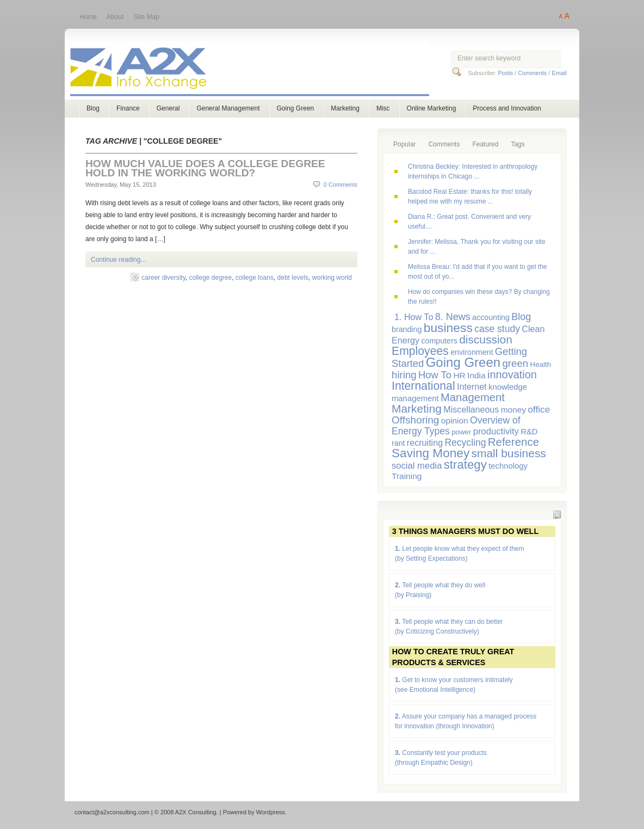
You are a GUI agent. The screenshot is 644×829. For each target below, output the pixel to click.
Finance (128, 108)
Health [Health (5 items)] (541, 364)
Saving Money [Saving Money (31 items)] (431, 453)
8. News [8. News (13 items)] (453, 317)
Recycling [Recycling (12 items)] (465, 443)
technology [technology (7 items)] (508, 466)
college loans (255, 278)
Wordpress (271, 812)
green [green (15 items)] (515, 363)
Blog (93, 108)
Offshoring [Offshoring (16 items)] (415, 420)
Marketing (345, 108)
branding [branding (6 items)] (407, 329)
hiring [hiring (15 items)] (404, 375)
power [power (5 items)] (461, 432)
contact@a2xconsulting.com (112, 812)
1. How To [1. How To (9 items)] (414, 317)
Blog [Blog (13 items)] (521, 317)
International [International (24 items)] (423, 386)
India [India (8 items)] (476, 375)
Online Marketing (432, 108)
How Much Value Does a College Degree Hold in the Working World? (205, 168)
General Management (228, 108)
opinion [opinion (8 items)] (455, 420)
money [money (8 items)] (513, 410)
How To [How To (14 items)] (435, 375)
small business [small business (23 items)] (509, 453)
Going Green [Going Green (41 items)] (463, 362)
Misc (383, 108)
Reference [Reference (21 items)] (513, 442)
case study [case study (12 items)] (497, 329)
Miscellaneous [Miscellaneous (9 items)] (471, 409)
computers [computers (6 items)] (439, 341)
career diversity (163, 278)
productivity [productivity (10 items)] (496, 431)
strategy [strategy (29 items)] (465, 465)
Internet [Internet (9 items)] (472, 386)
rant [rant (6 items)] (398, 443)
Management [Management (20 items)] (473, 397)
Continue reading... (118, 260)
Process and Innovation (507, 108)
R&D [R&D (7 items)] (529, 432)
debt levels (293, 278)
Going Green (296, 108)
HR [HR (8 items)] (459, 375)
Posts (505, 73)
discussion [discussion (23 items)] (486, 339)
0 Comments (340, 185)
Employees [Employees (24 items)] (420, 351)
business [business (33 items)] (448, 328)
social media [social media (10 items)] (417, 466)
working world (332, 278)
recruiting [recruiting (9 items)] (425, 443)
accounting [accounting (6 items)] (491, 317)
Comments (532, 73)
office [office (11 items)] (539, 409)
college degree (210, 278)
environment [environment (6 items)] (472, 352)
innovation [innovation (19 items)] (512, 374)
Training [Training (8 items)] (407, 476)
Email (559, 73)
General (168, 108)
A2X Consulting (260, 70)
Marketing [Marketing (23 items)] (417, 409)
